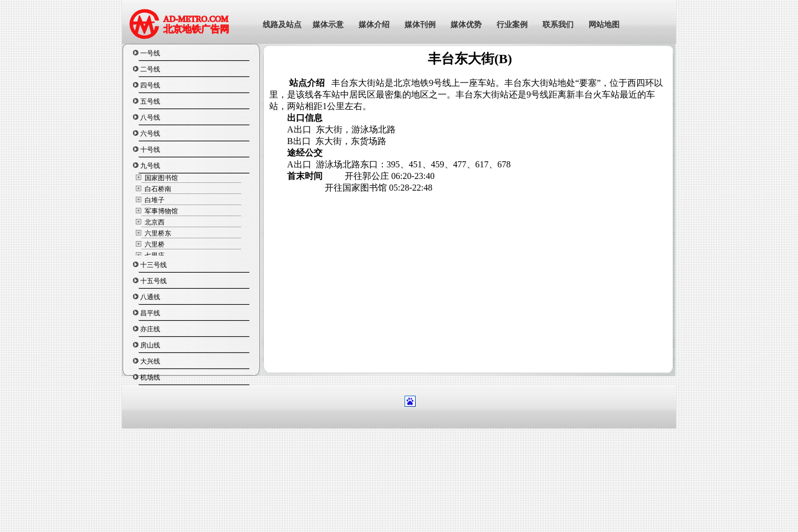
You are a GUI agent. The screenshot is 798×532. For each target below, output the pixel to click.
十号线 (150, 150)
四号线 (150, 85)
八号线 (150, 117)
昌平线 (150, 313)
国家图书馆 (160, 178)
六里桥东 (157, 233)
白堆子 (154, 200)
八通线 (150, 297)
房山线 (150, 345)
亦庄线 (150, 329)
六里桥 (154, 244)
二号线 (150, 69)
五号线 (150, 101)
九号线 (150, 166)
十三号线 (154, 265)
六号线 (150, 134)
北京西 (154, 222)
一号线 (150, 53)
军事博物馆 (160, 211)
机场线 (150, 377)
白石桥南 (157, 189)
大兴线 (150, 361)
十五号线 (154, 281)
